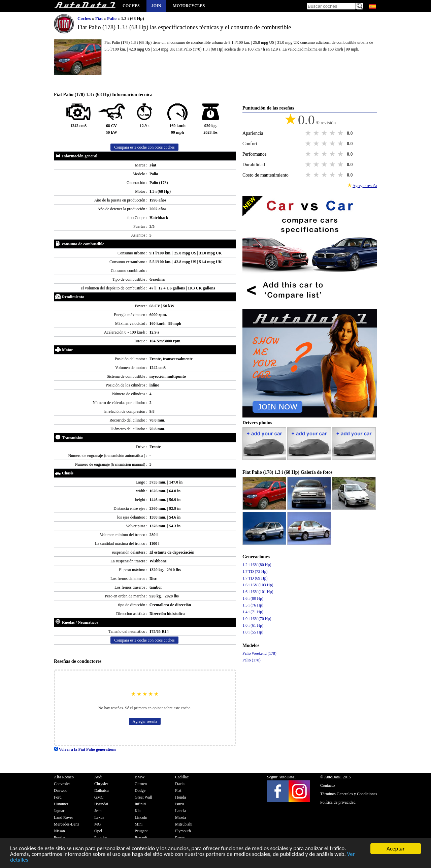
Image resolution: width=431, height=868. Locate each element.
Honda (180, 797)
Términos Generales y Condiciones (349, 794)
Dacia (180, 784)
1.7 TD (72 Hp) (255, 571)
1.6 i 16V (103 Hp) (258, 585)
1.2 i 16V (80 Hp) (257, 565)
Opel (98, 831)
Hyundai (101, 804)
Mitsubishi (184, 824)
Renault (141, 838)
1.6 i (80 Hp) (253, 598)
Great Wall (143, 797)
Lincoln (141, 817)
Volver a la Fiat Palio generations (85, 749)
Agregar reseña (145, 721)
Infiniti (140, 804)
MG (97, 824)
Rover (180, 838)
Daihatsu (102, 790)
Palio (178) (252, 660)
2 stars (317, 133)
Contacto (327, 785)
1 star (309, 133)
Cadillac (182, 777)
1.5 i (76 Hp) (253, 605)
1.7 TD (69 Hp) (255, 578)
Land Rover (63, 817)
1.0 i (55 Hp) (253, 632)
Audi (98, 777)
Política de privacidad (338, 802)
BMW (140, 777)
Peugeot (141, 831)
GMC (99, 797)
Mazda (181, 817)
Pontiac (60, 838)
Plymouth (183, 831)
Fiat (100, 18)
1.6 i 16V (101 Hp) (258, 592)
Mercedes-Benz (67, 824)
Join (156, 6)
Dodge (140, 790)
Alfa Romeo (64, 777)
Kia (138, 811)
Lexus (99, 817)
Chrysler (101, 784)
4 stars (333, 133)
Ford (58, 797)
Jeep (98, 811)
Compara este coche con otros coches (144, 147)
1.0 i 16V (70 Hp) (257, 619)
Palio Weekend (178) (259, 653)
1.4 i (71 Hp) (253, 612)
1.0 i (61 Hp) (253, 625)
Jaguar (59, 811)
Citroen (141, 784)
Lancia (181, 811)
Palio (112, 18)
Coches (131, 6)
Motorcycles (189, 6)
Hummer (61, 804)
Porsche (101, 838)
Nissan (59, 831)
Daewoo (61, 790)
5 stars (341, 133)
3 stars (325, 133)
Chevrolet (62, 784)
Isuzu (179, 804)
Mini (139, 824)
